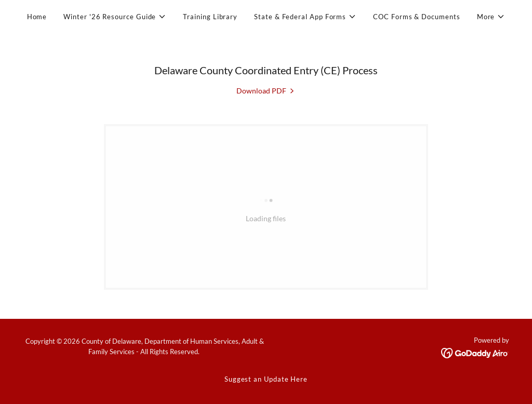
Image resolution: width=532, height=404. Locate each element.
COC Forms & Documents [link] (416, 17)
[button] (115, 17)
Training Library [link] (210, 17)
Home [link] (37, 17)
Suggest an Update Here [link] (266, 379)
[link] (266, 91)
